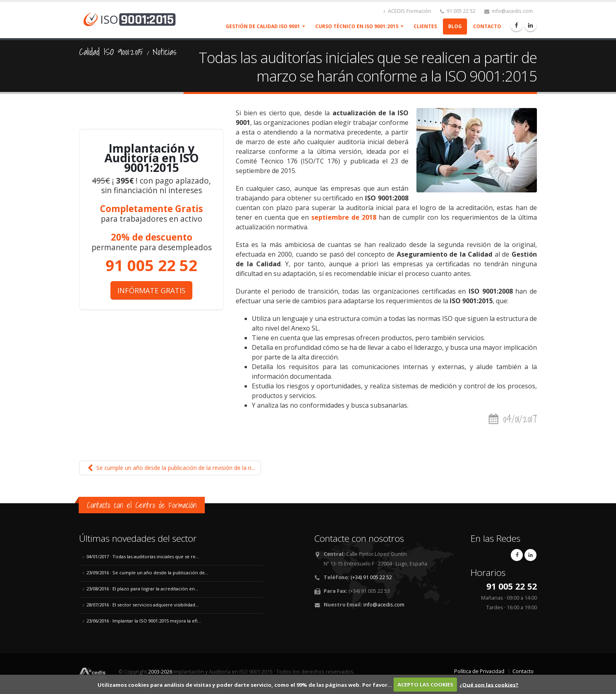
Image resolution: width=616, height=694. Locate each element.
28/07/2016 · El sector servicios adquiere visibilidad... (143, 605)
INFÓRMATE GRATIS (151, 290)
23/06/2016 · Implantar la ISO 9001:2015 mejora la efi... (144, 621)
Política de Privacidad (479, 671)
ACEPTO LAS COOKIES (425, 684)
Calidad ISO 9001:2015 (111, 52)
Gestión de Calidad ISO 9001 (263, 26)
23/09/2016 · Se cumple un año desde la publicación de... (147, 573)
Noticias (164, 52)
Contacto (487, 26)
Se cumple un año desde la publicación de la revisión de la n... (170, 468)
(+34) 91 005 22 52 (371, 577)
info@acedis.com (509, 11)
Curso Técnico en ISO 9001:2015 (357, 26)
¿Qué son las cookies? (489, 684)
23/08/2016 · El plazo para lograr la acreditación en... (142, 589)
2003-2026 (160, 672)
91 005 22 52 (458, 11)
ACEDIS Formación (407, 11)
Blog (455, 26)
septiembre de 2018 (344, 217)
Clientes (425, 26)
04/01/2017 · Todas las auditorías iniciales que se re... (143, 556)
